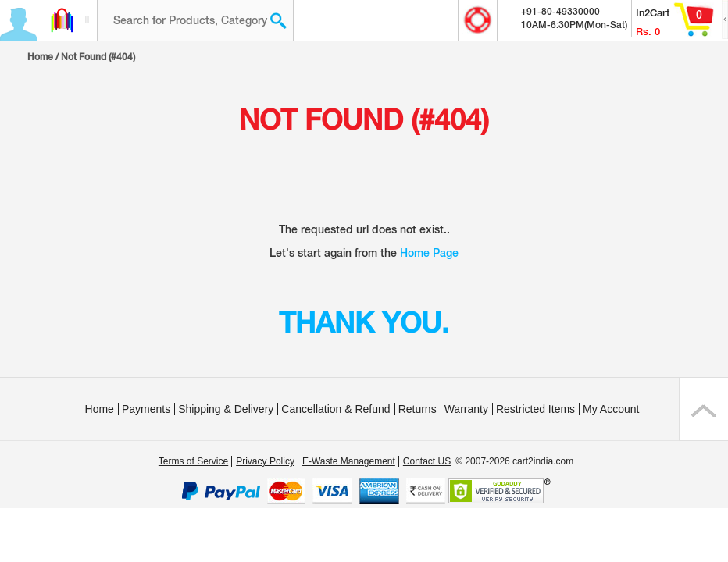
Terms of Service (193, 461)
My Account (611, 409)
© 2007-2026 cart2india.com (514, 461)
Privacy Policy (265, 461)
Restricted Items (535, 409)
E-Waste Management (349, 461)
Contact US (427, 461)
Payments (146, 409)
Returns (418, 409)
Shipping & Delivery (226, 409)
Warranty (466, 409)
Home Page (429, 253)
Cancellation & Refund (335, 409)
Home (40, 57)
